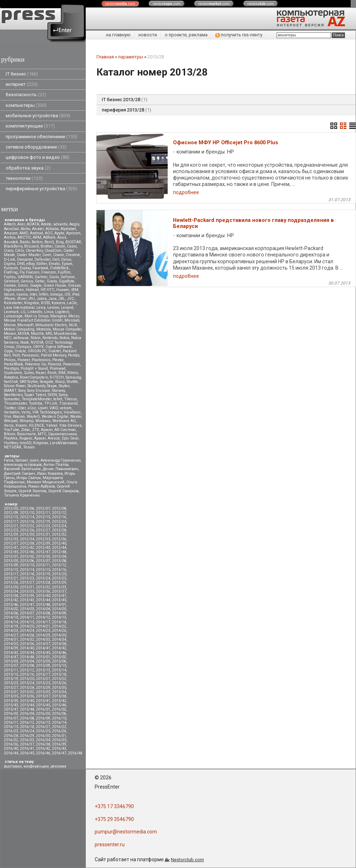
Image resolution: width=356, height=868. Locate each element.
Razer (41, 373)
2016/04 (27, 714)
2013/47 (27, 605)
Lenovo (53, 308)
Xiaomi (21, 425)
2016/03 (11, 714)
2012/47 (43, 552)
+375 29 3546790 (114, 819)
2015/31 (11, 692)
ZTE (36, 430)
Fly (22, 272)
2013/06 (27, 561)
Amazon (11, 233)
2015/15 (11, 674)
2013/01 (11, 557)
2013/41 (59, 596)
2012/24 (59, 526)
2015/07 (11, 666)
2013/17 (11, 574)
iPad (76, 294)
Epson (67, 264)
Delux (66, 259)
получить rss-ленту (239, 35)
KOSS (45, 303)
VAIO (54, 408)
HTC (51, 290)
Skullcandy (36, 386)
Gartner (41, 277)
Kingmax (41, 443)
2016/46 (43, 753)
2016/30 (43, 736)
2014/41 (43, 648)
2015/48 (27, 709)
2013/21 (11, 578)
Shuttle (72, 382)
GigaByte (67, 281)
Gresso (74, 285)
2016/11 (11, 723)
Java (53, 299)
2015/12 (27, 670)
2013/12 (59, 565)
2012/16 (59, 517)
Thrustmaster (15, 403)
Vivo (7, 417)
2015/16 (27, 674)
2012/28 (59, 530)
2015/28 (27, 688)
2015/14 (59, 670)
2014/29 (43, 635)
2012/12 (59, 513)
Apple (59, 233)
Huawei (63, 290)
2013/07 (43, 561)
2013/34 (11, 591)
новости (148, 35)
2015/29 (43, 688)
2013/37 (59, 591)
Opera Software (59, 347)
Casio (72, 246)
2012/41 (11, 548)
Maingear (58, 316)
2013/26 (11, 583)
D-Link (10, 259)
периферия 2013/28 (127, 110)
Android (36, 233)
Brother (47, 246)
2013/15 (43, 570)
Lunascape (13, 316)
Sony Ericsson (39, 391)
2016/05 (43, 714)
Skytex (64, 386)
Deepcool (25, 259)
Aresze (54, 438)
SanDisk (11, 382)
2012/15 (43, 517)
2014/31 (11, 640)
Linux (49, 312)
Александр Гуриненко (61, 460)
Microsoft (25, 325)
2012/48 (59, 552)
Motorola (44, 329)
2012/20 (59, 522)
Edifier (42, 264)
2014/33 (43, 640)
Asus (62, 237)
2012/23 (43, 526)
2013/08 (59, 561)
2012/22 (27, 526)
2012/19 (43, 522)
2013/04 (59, 557)
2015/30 (59, 688)
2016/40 (11, 749)
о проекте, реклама (186, 35)
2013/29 (59, 583)
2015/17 (43, 674)
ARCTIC (24, 237)
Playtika (11, 438)
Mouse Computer (67, 329)
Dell (56, 259)
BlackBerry (13, 246)
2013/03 (43, 557)
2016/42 (43, 749)
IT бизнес (22, 74)
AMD (24, 233)
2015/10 (59, 666)
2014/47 (11, 657)
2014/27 (11, 635)
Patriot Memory (54, 355)
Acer (21, 224)
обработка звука (28, 168)
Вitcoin (10, 434)
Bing (60, 242)
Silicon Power (15, 386)
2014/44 (27, 653)
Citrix (19, 251)
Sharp (60, 382)
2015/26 (59, 683)
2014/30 (59, 635)
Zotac (26, 430)
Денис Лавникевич (61, 469)
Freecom (49, 272)
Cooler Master (29, 255)
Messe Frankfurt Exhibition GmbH (33, 320)
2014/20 (27, 626)
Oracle (20, 351)
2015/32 (27, 692)
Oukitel (55, 351)
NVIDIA (37, 342)
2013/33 (59, 587)
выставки (13, 766)
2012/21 (11, 526)
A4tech (10, 224)
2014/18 (59, 622)
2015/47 (11, 709)
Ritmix (73, 373)
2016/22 (59, 727)
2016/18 (27, 727)
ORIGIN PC (37, 351)
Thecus (70, 399)
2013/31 (27, 587)
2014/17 (43, 622)
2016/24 (27, 731)
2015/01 (43, 657)
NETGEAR (13, 447)
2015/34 (59, 692)
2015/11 (11, 670)
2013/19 (43, 574)
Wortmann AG (64, 421)
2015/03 (11, 661)
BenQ (49, 242)
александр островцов (23, 465)
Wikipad (11, 421)
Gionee (10, 285)
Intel (33, 294)
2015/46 (59, 705)
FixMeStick (59, 268)
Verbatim (12, 412)
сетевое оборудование (36, 147)
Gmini (23, 285)
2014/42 (59, 648)
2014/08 (43, 613)
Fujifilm (64, 272)
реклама (58, 766)
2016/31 (59, 736)
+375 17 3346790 (114, 806)
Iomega (56, 294)
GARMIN (25, 277)
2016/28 (11, 736)
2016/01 (43, 709)
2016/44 (11, 753)
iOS (67, 294)
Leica (41, 308)
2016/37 (27, 744)
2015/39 (11, 701)
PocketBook (14, 364)
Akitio (25, 229)
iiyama (22, 294)
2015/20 (27, 679)
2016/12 (27, 723)
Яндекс (26, 438)
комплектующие (30, 126)
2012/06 (27, 508)
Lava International (19, 308)
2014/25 (43, 631)
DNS (21, 264)
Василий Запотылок (22, 469)
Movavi (10, 334)
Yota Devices (70, 425)
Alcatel (38, 229)
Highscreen (14, 290)
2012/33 (11, 539)
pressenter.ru (110, 844)
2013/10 (27, 565)
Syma (63, 395)
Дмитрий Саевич (20, 474)
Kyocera (58, 303)
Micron (10, 325)
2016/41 (27, 749)
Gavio (54, 277)
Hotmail (32, 290)
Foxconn (33, 272)
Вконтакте (27, 434)
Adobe (46, 224)
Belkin (37, 242)
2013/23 (27, 578)
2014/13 (59, 617)
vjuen (34, 460)
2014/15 (27, 622)
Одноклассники (62, 434)
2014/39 (11, 648)
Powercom (72, 364)
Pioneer (24, 360)
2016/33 (27, 740)
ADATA (33, 224)
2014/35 (11, 644)
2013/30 (11, 587)
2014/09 (59, 613)
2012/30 (27, 534)
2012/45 (11, 552)
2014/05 (59, 609)
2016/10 (59, 718)
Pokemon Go (35, 364)
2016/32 (11, 740)
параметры (131, 57)
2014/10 (11, 617)
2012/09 (11, 513)
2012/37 (11, 543)
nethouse (21, 338)
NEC (8, 338)
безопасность (26, 95)
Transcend (68, 403)
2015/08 (27, 666)
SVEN (52, 395)
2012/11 (43, 513)
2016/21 (43, 727)
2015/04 (27, 661)
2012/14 (27, 517)
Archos (10, 237)
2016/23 (11, 731)
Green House (55, 285)
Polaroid (54, 364)
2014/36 (27, 644)
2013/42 (11, 600)
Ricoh (52, 373)
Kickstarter (13, 303)
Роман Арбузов (41, 486)
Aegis (74, 224)
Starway (58, 391)
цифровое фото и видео (38, 157)
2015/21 (43, 679)
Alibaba (52, 229)
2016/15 (11, 727)
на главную (118, 35)
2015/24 (27, 683)
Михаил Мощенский (46, 482)
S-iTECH (57, 377)
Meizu (74, 316)
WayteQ (33, 417)
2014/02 (11, 609)
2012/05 (11, 508)
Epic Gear (70, 438)
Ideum (9, 294)
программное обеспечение (41, 137)
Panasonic (30, 355)
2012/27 (43, 530)
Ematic (54, 264)
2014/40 (27, 648)
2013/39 (27, 596)
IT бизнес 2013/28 (125, 100)
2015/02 (59, 657)
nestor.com (120, 4)
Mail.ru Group (36, 316)
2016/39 (59, 744)
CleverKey (34, 251)
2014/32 (27, 640)
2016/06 (59, 714)
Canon (60, 246)
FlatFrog (11, 272)
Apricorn (73, 233)
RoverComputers (34, 377)
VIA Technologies (47, 412)
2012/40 (59, 543)
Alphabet (68, 229)
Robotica (11, 377)
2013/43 (27, 600)
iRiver (22, 299)
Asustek (11, 242)
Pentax (74, 355)
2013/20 (59, 574)
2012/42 (27, 548)
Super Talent (35, 395)
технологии (24, 178)
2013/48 (43, 605)
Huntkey (11, 443)
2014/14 (11, 622)
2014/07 (27, 613)
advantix (61, 224)
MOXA (23, 334)
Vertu (26, 412)
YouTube (12, 430)
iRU (32, 299)
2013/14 (27, 570)
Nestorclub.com (187, 860)
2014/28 (27, 635)
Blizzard (32, 246)
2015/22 (59, 679)
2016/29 (27, 736)
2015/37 (43, 696)
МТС (42, 434)
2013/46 (11, 605)
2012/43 (43, 548)
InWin (44, 294)
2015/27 (11, 688)
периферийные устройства (41, 189)
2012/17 (11, 522)
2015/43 (11, 705)
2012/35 (43, 539)
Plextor (58, 360)
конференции (36, 766)
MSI (49, 334)
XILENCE (36, 425)
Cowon (59, 255)
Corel (47, 255)
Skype (52, 386)
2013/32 (43, 587)
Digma (10, 264)
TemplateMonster (37, 399)
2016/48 (75, 753)
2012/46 (27, 552)
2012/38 (27, 543)
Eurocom (11, 268)
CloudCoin (53, 251)
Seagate (47, 382)
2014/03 (27, 609)
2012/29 (11, 534)
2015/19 (11, 679)
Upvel (43, 408)
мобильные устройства (38, 116)
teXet (58, 399)
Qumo (29, 373)
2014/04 (43, 609)
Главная (105, 57)
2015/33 (43, 692)
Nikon (36, 338)
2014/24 (27, 631)
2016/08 (27, 718)
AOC (49, 233)
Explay (25, 268)
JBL (62, 299)
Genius (27, 281)
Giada (52, 281)
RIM (62, 373)
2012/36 (59, 539)
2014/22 (59, 626)
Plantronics (41, 360)
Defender (43, 259)
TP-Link (51, 403)
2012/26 (27, 530)
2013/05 (11, 561)
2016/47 (59, 753)
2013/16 (59, 570)
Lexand (67, 308)
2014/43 (11, 653)
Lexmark (11, 312)
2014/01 (59, 605)
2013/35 (27, 591)
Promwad (58, 368)
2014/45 (43, 653)
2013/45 (59, 600)
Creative (73, 255)
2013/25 (59, 578)
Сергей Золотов (32, 491)
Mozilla (37, 334)
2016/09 (43, 718)
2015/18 (59, 674)
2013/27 (27, 583)
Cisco (9, 251)
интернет (22, 84)
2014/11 (27, 617)
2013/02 (27, 557)
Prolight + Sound (34, 368)
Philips (10, 360)
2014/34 (59, 640)
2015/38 (59, 696)
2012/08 (59, 508)
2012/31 (43, 534)
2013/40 (43, 596)
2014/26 (59, 631)
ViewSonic (72, 412)
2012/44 (59, 548)
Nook (25, 342)
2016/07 (11, 718)
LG (23, 312)
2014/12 (43, 617)
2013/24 (43, 578)
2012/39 (43, 543)
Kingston (32, 303)
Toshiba (36, 403)
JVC (70, 299)
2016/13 (43, 723)
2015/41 (43, 701)
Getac (40, 281)
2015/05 (43, 661)
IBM (75, 290)
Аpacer (47, 430)
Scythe (33, 382)
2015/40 (27, 701)
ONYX (38, 347)
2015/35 (11, 696)
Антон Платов (56, 465)
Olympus (24, 347)
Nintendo (50, 338)
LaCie (72, 303)
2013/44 (43, 600)
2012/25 (11, 530)
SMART (10, 391)
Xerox (9, 425)
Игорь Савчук (29, 478)
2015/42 (59, 701)
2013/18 (27, 574)
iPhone (10, 299)
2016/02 (59, 709)
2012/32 (59, 534)
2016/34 (43, 740)
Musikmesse (65, 334)
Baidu (25, 242)
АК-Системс (65, 430)
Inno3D (25, 443)
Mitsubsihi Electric (51, 325)
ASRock (49, 237)
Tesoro (29, 447)
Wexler (76, 417)
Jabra (42, 299)
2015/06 (59, 661)
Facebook (40, 268)
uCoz (32, 408)
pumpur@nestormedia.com (126, 832)
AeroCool (11, 229)
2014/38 (59, 644)
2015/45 (43, 705)
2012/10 (27, 513)
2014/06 (11, 613)
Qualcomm (13, 373)
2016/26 (59, 731)
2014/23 (11, 631)
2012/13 (11, 517)
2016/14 (59, 723)
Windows (43, 421)
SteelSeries (13, 395)
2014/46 (59, 653)
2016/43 (59, 749)
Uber (22, 408)
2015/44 (27, 705)
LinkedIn (35, 312)
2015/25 (43, 683)
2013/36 (43, 591)
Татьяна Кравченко (22, 495)
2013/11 (43, 565)
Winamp (27, 421)
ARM (37, 237)
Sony (22, 391)
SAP (23, 382)
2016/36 (11, 744)
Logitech (62, 312)
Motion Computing (19, 329)
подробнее (186, 192)
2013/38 (11, 596)
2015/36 (27, 696)
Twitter (10, 408)
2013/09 (11, 565)
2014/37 (43, 644)
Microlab (72, 320)
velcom (66, 408)
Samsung (73, 377)
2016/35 (59, 740)
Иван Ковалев (50, 474)
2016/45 (27, 753)
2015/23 (11, 683)
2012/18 (27, 522)
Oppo (8, 351)
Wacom (19, 417)
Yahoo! (52, 425)
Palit (16, 355)
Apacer (40, 438)
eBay (30, 264)
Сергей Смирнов (63, 491)
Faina (9, 460)
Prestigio (11, 368)
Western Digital (55, 417)
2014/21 (43, 626)
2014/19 (11, 626)
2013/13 (11, 570)
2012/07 (43, 508)
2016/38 (43, 744)
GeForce (68, 277)
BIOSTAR (73, 242)
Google (36, 285)
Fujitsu (10, 277)
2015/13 (43, 670)
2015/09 (43, 666)
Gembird (11, 281)
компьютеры (26, 105)
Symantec (12, 399)
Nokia (64, 338)
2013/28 (43, 583)
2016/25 (43, 731)
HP (43, 290)
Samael (22, 460)
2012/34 (27, 539)
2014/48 (27, 657)
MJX (73, 325)
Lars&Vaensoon (63, 443)
